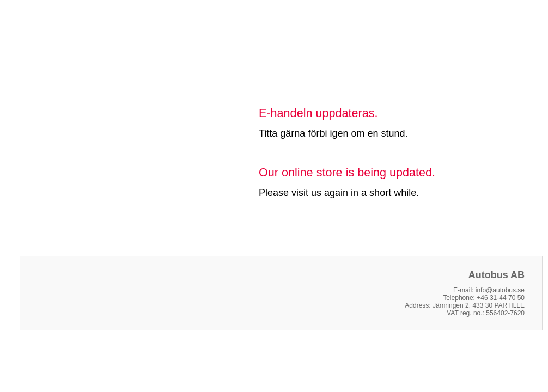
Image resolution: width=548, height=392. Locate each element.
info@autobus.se (500, 290)
